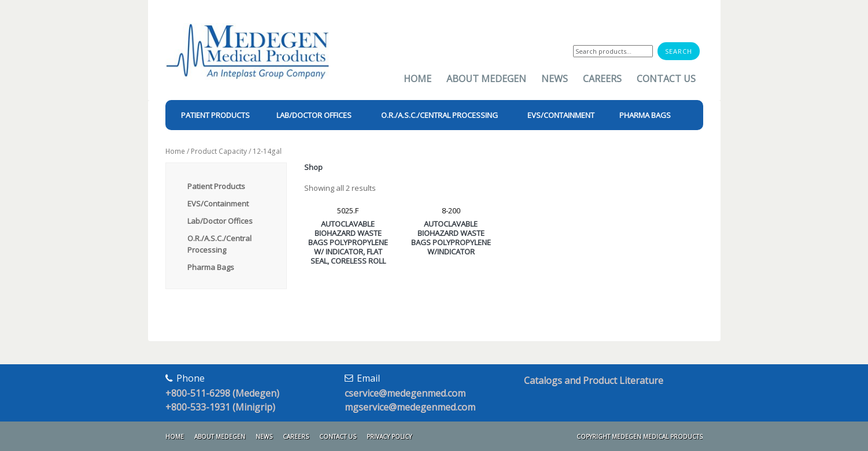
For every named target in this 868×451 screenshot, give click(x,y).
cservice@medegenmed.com (405, 393)
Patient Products (216, 186)
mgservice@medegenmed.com (410, 407)
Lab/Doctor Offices (220, 221)
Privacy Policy (389, 437)
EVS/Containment (218, 204)
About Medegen (486, 79)
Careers (602, 79)
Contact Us (666, 79)
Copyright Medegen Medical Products (640, 437)
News (555, 79)
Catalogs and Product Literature (594, 380)
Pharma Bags (211, 267)
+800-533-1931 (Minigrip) (220, 407)
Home (418, 79)
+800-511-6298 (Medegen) (222, 393)
